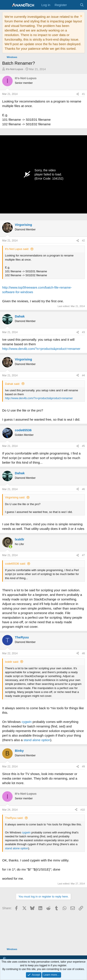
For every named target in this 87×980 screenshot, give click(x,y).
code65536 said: (15, 564)
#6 (83, 489)
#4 (83, 375)
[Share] (78, 94)
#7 (83, 555)
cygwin (27, 722)
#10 (83, 810)
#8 (83, 653)
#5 (83, 446)
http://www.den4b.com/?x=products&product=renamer (41, 349)
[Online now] (11, 547)
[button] (4, 959)
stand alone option (37, 740)
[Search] (82, 5)
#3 (83, 332)
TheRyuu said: (14, 818)
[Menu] (6, 5)
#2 (83, 241)
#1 (83, 94)
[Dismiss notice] (81, 17)
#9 (83, 767)
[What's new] (73, 5)
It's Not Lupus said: (17, 249)
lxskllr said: (12, 662)
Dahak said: (13, 384)
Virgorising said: (15, 497)
